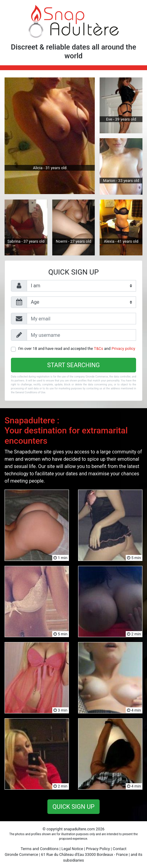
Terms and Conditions (40, 849)
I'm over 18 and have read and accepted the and (77, 349)
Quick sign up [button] (73, 807)
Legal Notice (72, 849)
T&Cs (99, 349)
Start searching (73, 365)
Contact (120, 849)
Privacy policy (123, 349)
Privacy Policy (98, 849)
